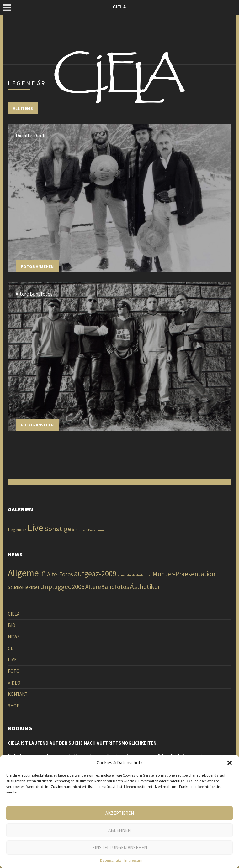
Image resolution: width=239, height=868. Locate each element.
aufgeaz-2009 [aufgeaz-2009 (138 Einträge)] (95, 573)
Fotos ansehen (37, 266)
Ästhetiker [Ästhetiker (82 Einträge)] (145, 586)
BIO (12, 625)
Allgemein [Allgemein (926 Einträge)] (27, 573)
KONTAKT (18, 694)
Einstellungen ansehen (120, 847)
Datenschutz (111, 860)
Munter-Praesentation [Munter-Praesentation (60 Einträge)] (184, 574)
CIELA (14, 614)
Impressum (133, 860)
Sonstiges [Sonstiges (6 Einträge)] (59, 529)
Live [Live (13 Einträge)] (35, 528)
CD (11, 648)
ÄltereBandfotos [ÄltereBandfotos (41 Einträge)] (107, 587)
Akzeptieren (120, 813)
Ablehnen (119, 830)
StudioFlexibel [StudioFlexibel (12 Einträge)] (24, 587)
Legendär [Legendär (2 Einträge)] (17, 530)
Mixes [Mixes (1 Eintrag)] (121, 575)
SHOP (14, 706)
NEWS (14, 637)
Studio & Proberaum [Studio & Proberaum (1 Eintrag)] (90, 530)
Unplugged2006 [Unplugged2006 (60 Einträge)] (62, 587)
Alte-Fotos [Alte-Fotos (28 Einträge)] (60, 574)
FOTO (14, 671)
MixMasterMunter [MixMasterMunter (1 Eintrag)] (139, 575)
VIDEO (14, 683)
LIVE (12, 660)
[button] (230, 763)
